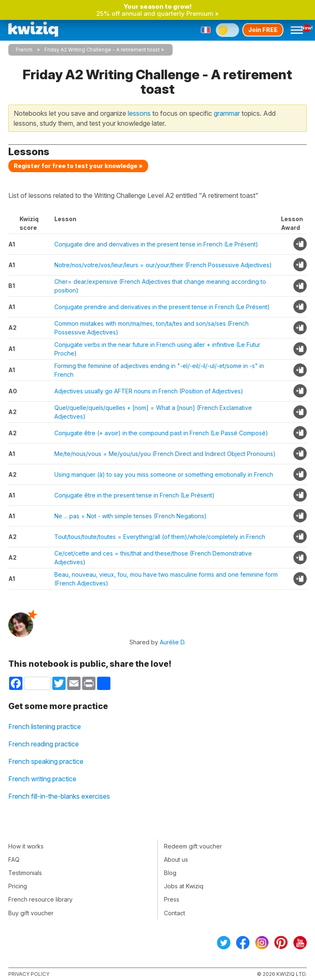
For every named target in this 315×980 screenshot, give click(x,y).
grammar (227, 113)
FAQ (14, 859)
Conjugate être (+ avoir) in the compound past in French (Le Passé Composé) (161, 433)
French (24, 50)
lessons (139, 113)
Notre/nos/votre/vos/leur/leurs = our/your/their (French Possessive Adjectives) (163, 265)
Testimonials (25, 873)
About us (176, 859)
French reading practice (44, 744)
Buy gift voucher (31, 913)
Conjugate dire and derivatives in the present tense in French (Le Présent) (156, 244)
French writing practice (42, 779)
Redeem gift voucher (193, 846)
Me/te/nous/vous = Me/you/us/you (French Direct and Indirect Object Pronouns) (165, 454)
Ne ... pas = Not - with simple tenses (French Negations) (131, 516)
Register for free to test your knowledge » (78, 166)
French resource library (40, 899)
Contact (175, 913)
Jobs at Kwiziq (184, 886)
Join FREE (263, 30)
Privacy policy (29, 974)
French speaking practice (46, 761)
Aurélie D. (173, 642)
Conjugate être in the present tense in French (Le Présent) (134, 495)
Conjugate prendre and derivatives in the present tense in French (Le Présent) (162, 307)
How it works (26, 846)
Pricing (18, 886)
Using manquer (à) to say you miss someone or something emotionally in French (164, 474)
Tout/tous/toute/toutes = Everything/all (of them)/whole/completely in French (160, 537)
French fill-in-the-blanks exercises (59, 796)
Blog (170, 873)
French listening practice (45, 726)
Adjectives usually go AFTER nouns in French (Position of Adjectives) (149, 391)
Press (172, 899)
